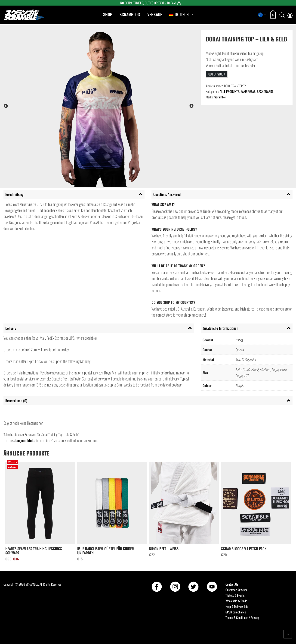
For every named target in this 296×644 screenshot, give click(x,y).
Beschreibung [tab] (14, 194)
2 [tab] (81, 184)
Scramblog (130, 14)
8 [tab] (123, 184)
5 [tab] (102, 184)
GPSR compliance (236, 612)
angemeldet (25, 440)
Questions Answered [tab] (167, 194)
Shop (108, 14)
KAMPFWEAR (248, 91)
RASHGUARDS (265, 91)
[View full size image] (111, 106)
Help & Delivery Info (237, 606)
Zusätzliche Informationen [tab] (220, 328)
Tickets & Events (235, 595)
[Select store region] (262, 15)
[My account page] (290, 15)
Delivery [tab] (11, 328)
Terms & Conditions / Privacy (242, 617)
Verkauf (155, 14)
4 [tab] (95, 184)
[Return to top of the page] (288, 634)
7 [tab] (116, 184)
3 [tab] (88, 184)
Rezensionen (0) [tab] (16, 401)
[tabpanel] (111, 106)
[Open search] (282, 15)
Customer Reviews (236, 590)
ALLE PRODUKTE (229, 91)
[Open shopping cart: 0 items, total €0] (273, 15)
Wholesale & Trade (236, 601)
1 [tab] (74, 184)
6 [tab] (109, 184)
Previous (6, 106)
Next (191, 106)
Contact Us (232, 584)
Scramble (220, 97)
